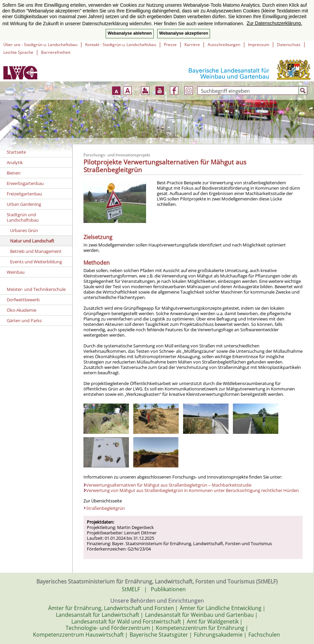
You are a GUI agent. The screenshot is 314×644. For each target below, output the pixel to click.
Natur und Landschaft (32, 241)
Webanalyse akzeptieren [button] (184, 33)
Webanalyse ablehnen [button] (130, 33)
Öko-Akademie (22, 310)
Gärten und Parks (24, 320)
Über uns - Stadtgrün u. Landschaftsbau (40, 45)
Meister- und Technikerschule (36, 289)
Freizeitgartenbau (24, 194)
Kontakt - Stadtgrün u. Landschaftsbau (121, 45)
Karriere (192, 45)
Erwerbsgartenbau (25, 183)
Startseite (16, 152)
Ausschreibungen (224, 45)
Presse (170, 45)
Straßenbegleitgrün (106, 508)
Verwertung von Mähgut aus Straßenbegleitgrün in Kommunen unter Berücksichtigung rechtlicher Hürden (193, 490)
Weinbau (16, 272)
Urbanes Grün (24, 230)
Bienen (14, 173)
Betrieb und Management (36, 251)
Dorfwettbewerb (23, 300)
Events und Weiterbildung (36, 262)
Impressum (259, 45)
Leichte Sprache (18, 52)
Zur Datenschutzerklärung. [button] (274, 23)
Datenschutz (289, 45)
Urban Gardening (24, 204)
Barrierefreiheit (56, 52)
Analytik (15, 162)
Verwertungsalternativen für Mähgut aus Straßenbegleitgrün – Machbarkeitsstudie (169, 485)
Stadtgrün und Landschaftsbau (23, 217)
